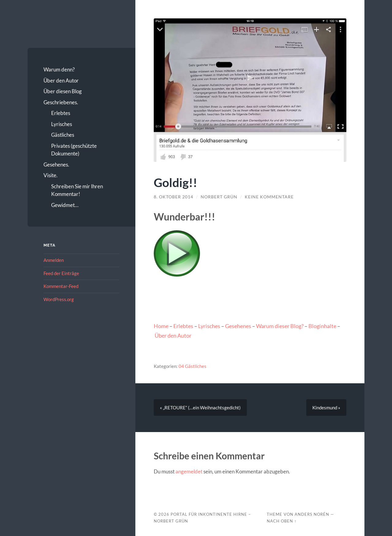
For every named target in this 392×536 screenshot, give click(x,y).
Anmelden (54, 260)
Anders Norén (312, 514)
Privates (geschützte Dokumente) (74, 150)
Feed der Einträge (61, 273)
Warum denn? (59, 69)
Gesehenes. (56, 165)
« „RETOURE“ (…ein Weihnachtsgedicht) (200, 408)
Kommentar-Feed (61, 286)
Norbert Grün (219, 197)
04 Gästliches (192, 366)
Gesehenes (238, 326)
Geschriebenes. (61, 102)
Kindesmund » (326, 408)
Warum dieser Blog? (280, 326)
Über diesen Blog (63, 91)
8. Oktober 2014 (173, 197)
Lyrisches (62, 124)
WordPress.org (59, 299)
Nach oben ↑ (282, 521)
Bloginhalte (322, 326)
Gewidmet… (65, 205)
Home (161, 326)
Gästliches (63, 135)
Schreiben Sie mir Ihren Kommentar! (77, 190)
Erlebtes (61, 113)
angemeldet (189, 471)
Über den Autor (61, 80)
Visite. (51, 175)
